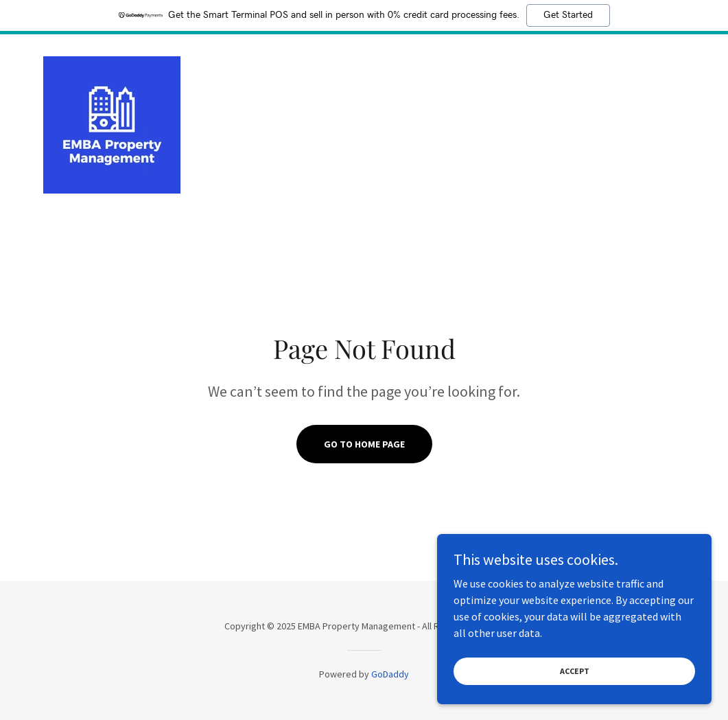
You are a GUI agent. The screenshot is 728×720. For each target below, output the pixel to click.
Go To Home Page (364, 444)
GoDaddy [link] (390, 674)
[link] (112, 124)
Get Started (568, 15)
